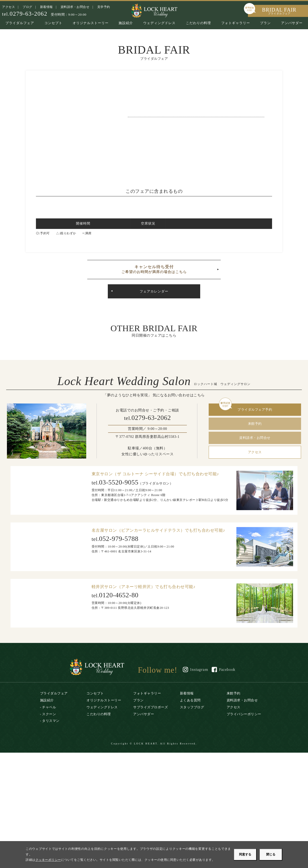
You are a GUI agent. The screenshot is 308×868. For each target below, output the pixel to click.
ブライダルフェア (20, 23)
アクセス (8, 7)
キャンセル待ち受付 (154, 269)
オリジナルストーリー (91, 23)
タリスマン (51, 721)
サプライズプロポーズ (151, 707)
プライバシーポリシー (244, 714)
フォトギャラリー (236, 23)
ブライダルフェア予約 (255, 410)
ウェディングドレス (159, 23)
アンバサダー (292, 23)
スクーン (49, 714)
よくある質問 (190, 700)
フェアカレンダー (154, 291)
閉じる (271, 854)
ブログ (27, 7)
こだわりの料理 (198, 23)
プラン (265, 23)
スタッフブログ (192, 707)
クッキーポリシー (48, 860)
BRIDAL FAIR (279, 11)
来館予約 (255, 424)
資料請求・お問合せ (75, 7)
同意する (245, 854)
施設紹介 (126, 23)
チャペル (49, 707)
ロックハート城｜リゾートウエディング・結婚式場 (154, 10)
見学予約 (104, 7)
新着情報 (46, 7)
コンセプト (53, 23)
